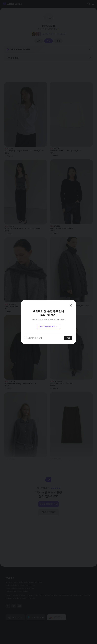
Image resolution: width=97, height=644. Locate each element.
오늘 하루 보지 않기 (33, 338)
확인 (68, 338)
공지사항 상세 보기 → (48, 326)
